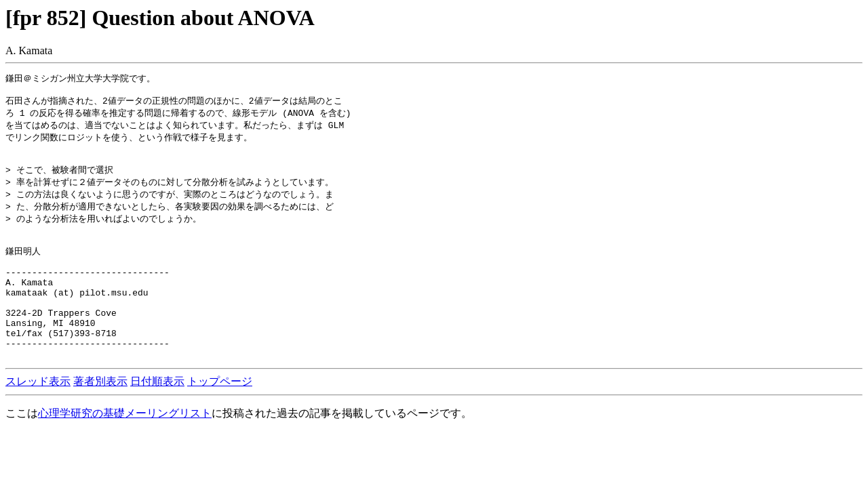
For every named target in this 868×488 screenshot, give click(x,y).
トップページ (220, 419)
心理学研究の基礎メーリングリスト (125, 451)
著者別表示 (100, 419)
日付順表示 (157, 419)
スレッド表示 (38, 419)
